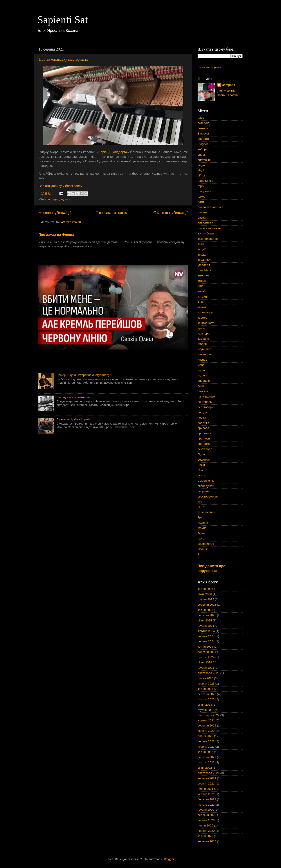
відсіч (201, 170)
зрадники (204, 260)
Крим (201, 328)
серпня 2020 (206, 820)
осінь (201, 386)
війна (201, 175)
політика (203, 423)
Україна (203, 523)
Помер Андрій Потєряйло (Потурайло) (83, 375)
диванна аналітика (210, 207)
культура (204, 333)
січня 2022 (205, 768)
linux (201, 554)
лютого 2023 (206, 699)
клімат (202, 307)
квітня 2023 (205, 689)
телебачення (206, 512)
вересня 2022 (207, 725)
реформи (204, 460)
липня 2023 (205, 678)
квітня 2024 (205, 647)
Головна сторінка (112, 213)
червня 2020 (206, 831)
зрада (202, 255)
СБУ (201, 470)
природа (203, 428)
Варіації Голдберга (113, 152)
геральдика (205, 181)
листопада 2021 (209, 773)
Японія (202, 549)
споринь (203, 491)
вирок (202, 155)
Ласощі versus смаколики (74, 397)
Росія (201, 465)
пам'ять (203, 391)
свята (201, 475)
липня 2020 (205, 825)
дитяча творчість (209, 228)
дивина (203, 212)
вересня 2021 (207, 778)
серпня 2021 (206, 784)
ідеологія (204, 265)
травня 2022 (206, 747)
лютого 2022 (206, 762)
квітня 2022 (205, 752)
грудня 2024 (206, 626)
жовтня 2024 (206, 631)
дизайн (202, 218)
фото (201, 538)
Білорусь (204, 133)
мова (201, 365)
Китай (202, 291)
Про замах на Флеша (56, 235)
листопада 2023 (209, 673)
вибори (203, 149)
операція (204, 381)
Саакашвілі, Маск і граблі (74, 419)
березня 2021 (207, 799)
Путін (201, 454)
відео (201, 165)
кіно (200, 302)
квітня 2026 (205, 589)
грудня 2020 (206, 810)
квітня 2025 (205, 610)
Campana (228, 85)
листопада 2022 (209, 715)
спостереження (208, 497)
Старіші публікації (171, 213)
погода (202, 412)
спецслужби (206, 486)
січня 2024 (205, 662)
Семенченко (206, 481)
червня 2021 (206, 794)
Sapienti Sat (63, 20)
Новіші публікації (55, 213)
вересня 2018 (207, 841)
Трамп (202, 517)
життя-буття (206, 233)
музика (66, 199)
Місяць (202, 360)
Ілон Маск (204, 270)
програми (204, 444)
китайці (203, 297)
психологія (205, 449)
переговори (205, 407)
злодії (202, 249)
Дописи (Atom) (71, 222)
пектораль (205, 402)
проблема (204, 433)
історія (202, 281)
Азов (201, 118)
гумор (202, 197)
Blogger (169, 859)
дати (201, 202)
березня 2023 (207, 694)
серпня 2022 (206, 731)
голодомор (205, 191)
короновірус (206, 312)
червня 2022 (206, 741)
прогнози (204, 439)
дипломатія (205, 223)
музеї (201, 370)
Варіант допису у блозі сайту (60, 186)
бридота (203, 139)
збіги (201, 244)
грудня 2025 (206, 599)
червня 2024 (206, 641)
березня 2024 (207, 652)
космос (202, 318)
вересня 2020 (207, 815)
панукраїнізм (206, 397)
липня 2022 (205, 736)
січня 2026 (205, 594)
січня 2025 (205, 620)
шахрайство (206, 544)
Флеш (202, 533)
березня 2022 (207, 757)
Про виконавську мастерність (63, 59)
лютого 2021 (206, 805)
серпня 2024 (206, 636)
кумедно (53, 199)
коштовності (206, 323)
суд (200, 502)
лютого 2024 (206, 657)
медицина (204, 349)
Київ (200, 286)
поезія (202, 418)
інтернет (203, 275)
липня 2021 (205, 789)
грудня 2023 (206, 668)
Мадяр (202, 344)
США (201, 507)
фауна (202, 528)
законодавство (208, 239)
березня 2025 (207, 615)
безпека (203, 128)
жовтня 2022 (206, 720)
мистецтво (205, 354)
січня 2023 (205, 705)
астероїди (204, 123)
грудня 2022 (206, 710)
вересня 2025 (207, 605)
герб (201, 186)
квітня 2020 (205, 836)
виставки (204, 160)
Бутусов (203, 144)
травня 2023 (206, 684)
